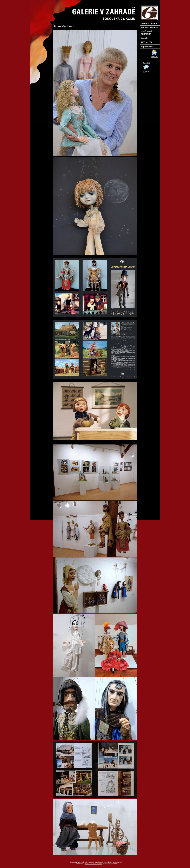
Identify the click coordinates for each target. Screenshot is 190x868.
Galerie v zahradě (149, 23)
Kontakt (144, 38)
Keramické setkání (149, 28)
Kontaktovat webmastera (96, 862)
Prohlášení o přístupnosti (114, 862)
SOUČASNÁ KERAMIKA (146, 33)
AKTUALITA (146, 42)
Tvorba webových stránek (93, 864)
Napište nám (147, 47)
